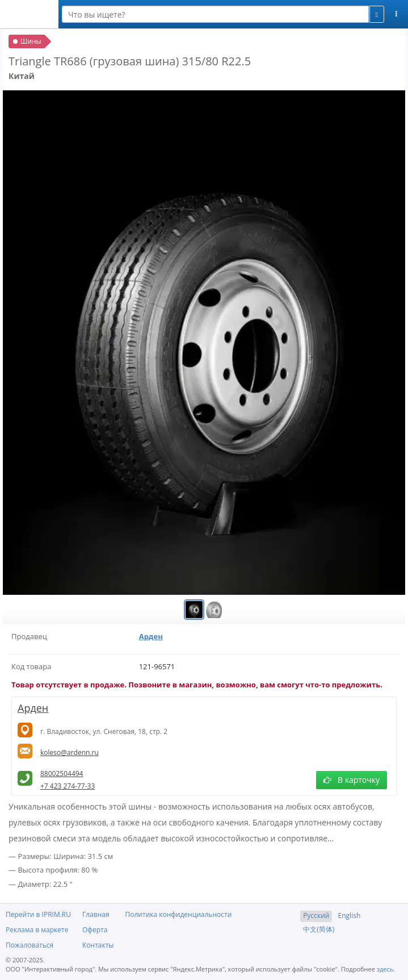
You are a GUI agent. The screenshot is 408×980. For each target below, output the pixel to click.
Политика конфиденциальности (179, 914)
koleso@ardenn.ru (70, 752)
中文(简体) (319, 929)
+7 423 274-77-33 (68, 786)
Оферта (95, 930)
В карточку (352, 780)
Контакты (98, 945)
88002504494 (62, 773)
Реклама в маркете (37, 930)
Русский (316, 916)
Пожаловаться (30, 945)
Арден (151, 636)
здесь (385, 969)
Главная (96, 914)
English (350, 916)
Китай (22, 76)
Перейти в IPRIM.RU (38, 914)
